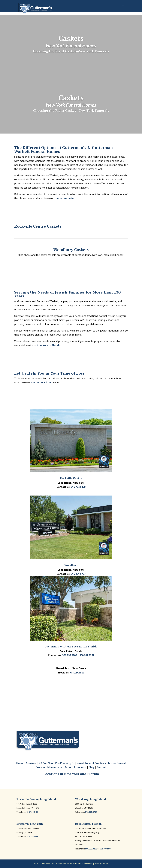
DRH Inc (69, 864)
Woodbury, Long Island (90, 799)
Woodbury (71, 565)
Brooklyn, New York (30, 824)
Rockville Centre (71, 478)
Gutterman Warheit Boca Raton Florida (71, 646)
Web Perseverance (84, 864)
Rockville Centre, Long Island (36, 799)
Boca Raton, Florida (88, 824)
